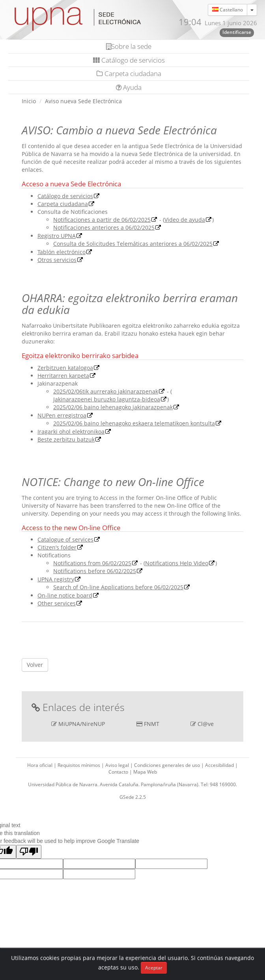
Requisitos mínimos (79, 765)
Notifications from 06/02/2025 (92, 563)
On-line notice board (65, 595)
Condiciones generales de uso (168, 765)
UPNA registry (56, 579)
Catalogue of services (65, 539)
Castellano (228, 10)
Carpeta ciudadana (129, 73)
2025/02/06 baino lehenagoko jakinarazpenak (113, 407)
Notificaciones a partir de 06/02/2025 (102, 220)
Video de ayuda (185, 220)
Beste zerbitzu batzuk (66, 439)
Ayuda (129, 87)
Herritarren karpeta (63, 376)
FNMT (152, 724)
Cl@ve (206, 724)
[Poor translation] (29, 852)
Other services (57, 603)
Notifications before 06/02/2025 (95, 571)
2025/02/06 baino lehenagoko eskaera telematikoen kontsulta (134, 423)
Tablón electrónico (62, 252)
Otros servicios (57, 260)
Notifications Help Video (177, 563)
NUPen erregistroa (62, 415)
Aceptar (154, 968)
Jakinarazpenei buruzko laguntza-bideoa (107, 399)
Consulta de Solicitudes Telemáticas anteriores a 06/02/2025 (133, 244)
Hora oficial (40, 765)
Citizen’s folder (57, 547)
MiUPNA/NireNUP (82, 724)
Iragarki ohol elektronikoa (71, 432)
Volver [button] (35, 665)
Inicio (29, 101)
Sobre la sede (129, 46)
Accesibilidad (220, 765)
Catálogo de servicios (129, 60)
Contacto (119, 772)
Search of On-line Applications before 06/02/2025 (118, 587)
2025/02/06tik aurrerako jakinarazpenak (106, 391)
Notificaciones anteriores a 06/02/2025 (104, 227)
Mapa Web (145, 772)
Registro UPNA (57, 236)
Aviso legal (118, 765)
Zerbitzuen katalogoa (65, 368)
